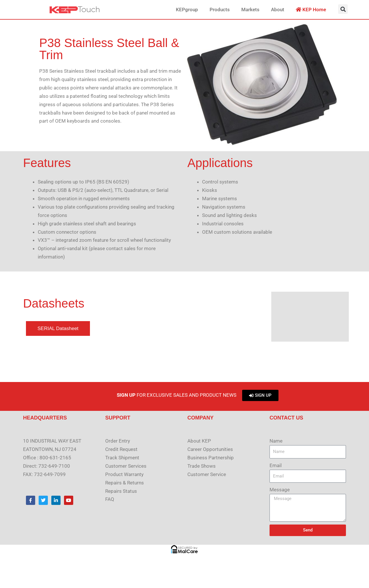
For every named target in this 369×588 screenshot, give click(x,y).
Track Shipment (122, 458)
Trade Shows (202, 466)
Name (276, 441)
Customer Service (207, 474)
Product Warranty (124, 474)
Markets (250, 10)
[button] (343, 9)
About (278, 10)
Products (220, 10)
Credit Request (121, 449)
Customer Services (126, 466)
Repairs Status (121, 491)
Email (276, 465)
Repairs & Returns (125, 483)
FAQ (110, 499)
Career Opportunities (210, 449)
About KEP (199, 441)
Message (280, 490)
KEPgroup (187, 10)
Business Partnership (211, 458)
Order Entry (118, 441)
